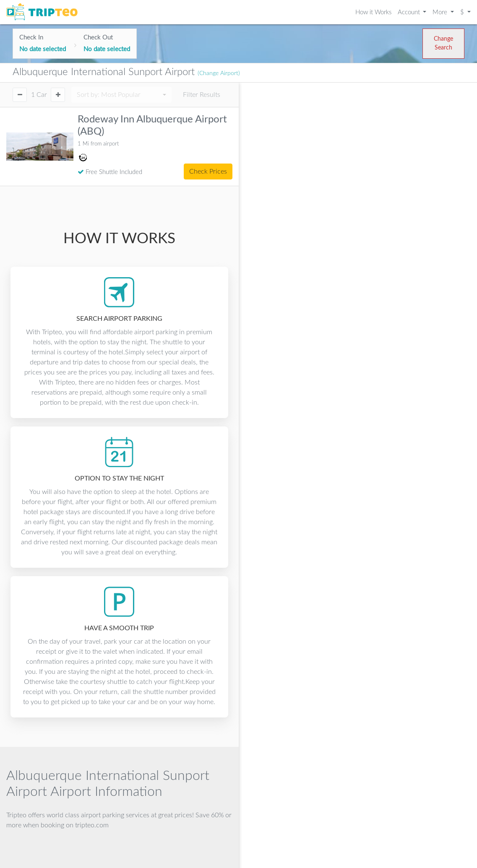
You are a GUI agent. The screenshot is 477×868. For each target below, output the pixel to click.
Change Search (443, 43)
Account (410, 12)
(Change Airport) (219, 73)
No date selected (43, 49)
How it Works (373, 12)
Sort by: (109, 95)
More (441, 12)
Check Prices (208, 172)
